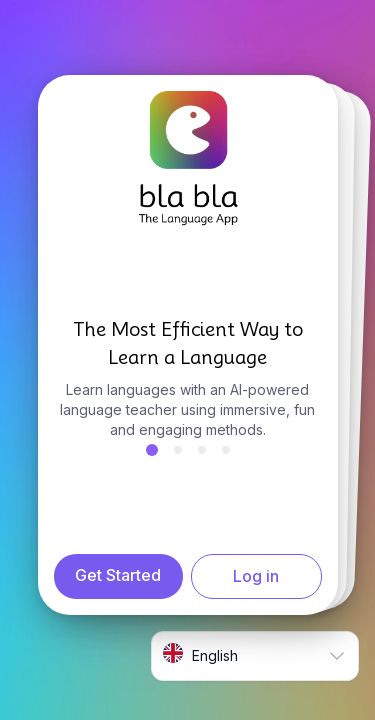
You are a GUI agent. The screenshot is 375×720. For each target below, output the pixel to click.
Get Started (118, 575)
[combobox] (255, 656)
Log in (256, 576)
